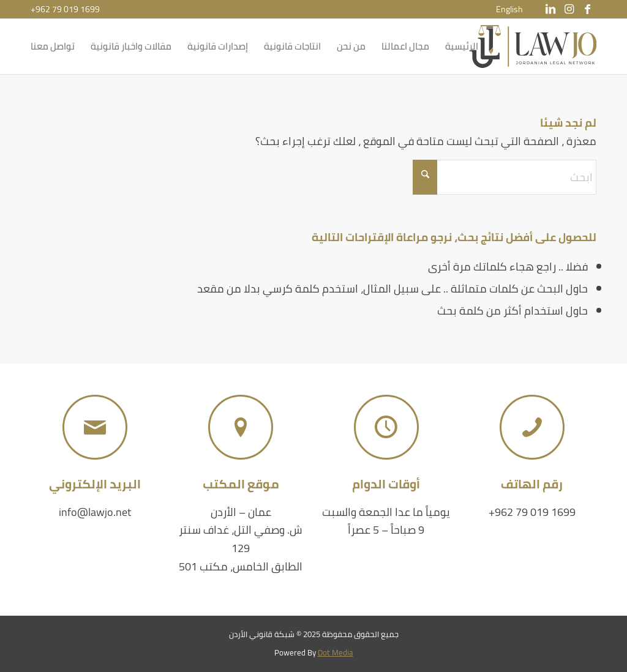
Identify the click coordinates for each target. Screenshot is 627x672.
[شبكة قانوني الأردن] (533, 47)
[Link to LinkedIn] (550, 9)
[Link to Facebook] (587, 9)
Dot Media (336, 652)
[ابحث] (505, 177)
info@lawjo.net (95, 512)
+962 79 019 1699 (65, 9)
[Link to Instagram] (569, 9)
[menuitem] (509, 9)
